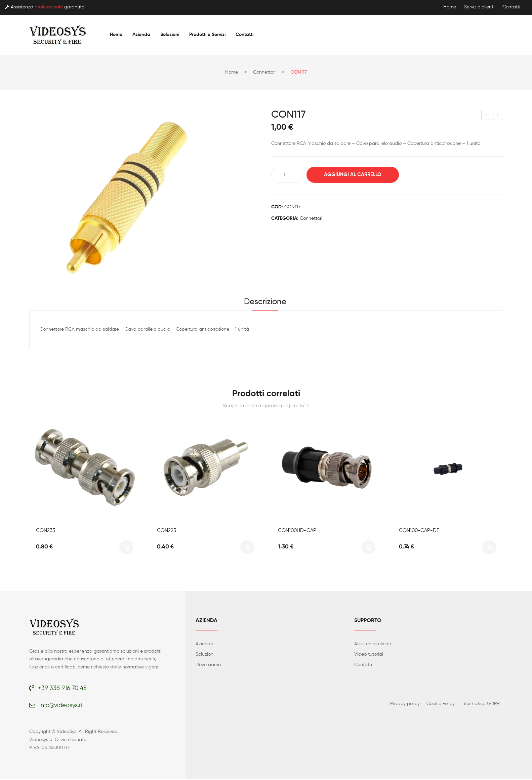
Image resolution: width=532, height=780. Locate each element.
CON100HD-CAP (297, 531)
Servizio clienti (479, 7)
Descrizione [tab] (265, 302)
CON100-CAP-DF (419, 531)
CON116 (486, 116)
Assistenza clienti (373, 645)
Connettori (264, 72)
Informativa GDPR (481, 705)
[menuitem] (116, 35)
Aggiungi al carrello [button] (126, 548)
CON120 (498, 116)
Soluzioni (205, 655)
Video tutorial (369, 655)
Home (450, 7)
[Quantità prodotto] (287, 175)
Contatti (511, 7)
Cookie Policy (441, 705)
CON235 (46, 531)
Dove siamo (208, 666)
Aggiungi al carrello (355, 175)
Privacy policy (405, 705)
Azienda (204, 645)
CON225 (167, 531)
